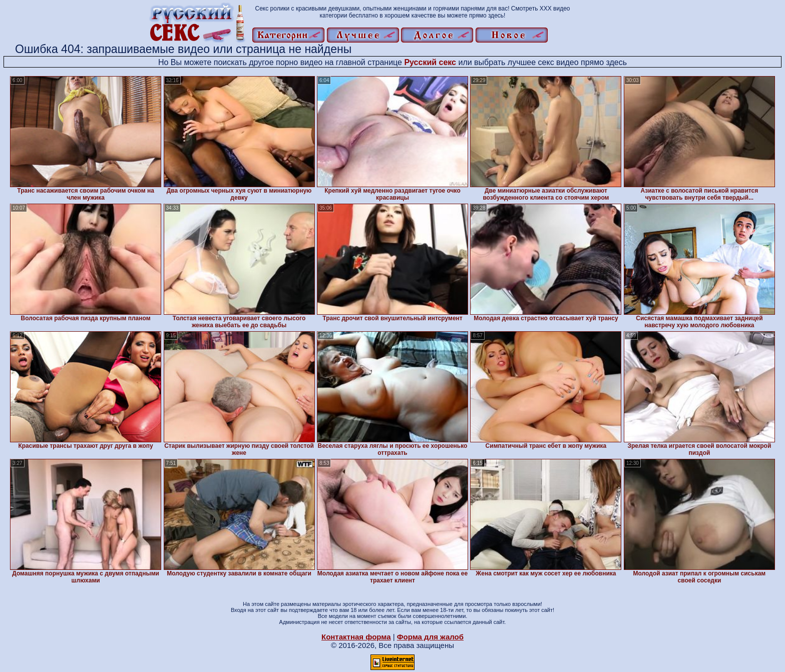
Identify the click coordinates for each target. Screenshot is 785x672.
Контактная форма (356, 637)
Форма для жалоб (430, 637)
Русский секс (430, 62)
